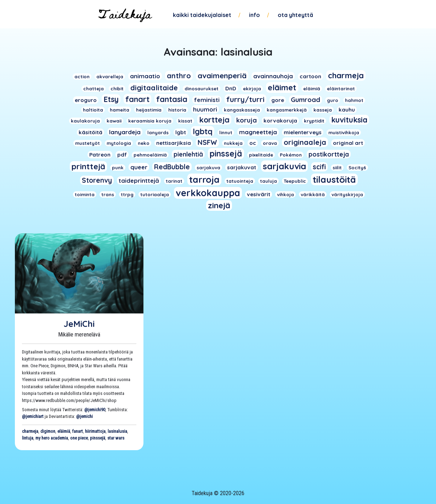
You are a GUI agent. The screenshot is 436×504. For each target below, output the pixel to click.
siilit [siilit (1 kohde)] (337, 168)
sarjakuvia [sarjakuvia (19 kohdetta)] (284, 166)
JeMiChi (79, 324)
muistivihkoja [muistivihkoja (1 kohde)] (344, 132)
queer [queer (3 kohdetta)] (139, 167)
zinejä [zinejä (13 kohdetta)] (219, 205)
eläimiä (64, 431)
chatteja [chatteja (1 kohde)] (94, 89)
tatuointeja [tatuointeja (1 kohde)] (240, 181)
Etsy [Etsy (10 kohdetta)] (111, 99)
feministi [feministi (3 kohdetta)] (207, 100)
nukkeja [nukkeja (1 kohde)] (233, 143)
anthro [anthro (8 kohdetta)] (179, 76)
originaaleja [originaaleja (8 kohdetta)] (305, 142)
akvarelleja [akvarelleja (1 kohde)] (110, 77)
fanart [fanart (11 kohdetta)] (137, 99)
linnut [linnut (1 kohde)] (226, 132)
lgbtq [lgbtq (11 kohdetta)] (203, 131)
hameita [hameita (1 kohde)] (120, 110)
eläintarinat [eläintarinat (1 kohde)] (341, 89)
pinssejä (98, 438)
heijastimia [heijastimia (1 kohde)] (149, 110)
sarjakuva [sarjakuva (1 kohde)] (208, 168)
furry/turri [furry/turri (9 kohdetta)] (245, 99)
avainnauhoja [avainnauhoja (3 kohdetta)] (273, 76)
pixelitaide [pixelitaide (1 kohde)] (261, 155)
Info (254, 15)
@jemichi (84, 416)
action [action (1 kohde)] (82, 77)
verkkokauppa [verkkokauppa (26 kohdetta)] (208, 193)
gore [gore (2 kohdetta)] (278, 100)
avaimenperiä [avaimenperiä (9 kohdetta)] (222, 75)
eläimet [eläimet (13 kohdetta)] (282, 87)
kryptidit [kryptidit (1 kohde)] (314, 121)
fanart (78, 431)
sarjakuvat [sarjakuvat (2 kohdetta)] (242, 167)
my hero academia (52, 438)
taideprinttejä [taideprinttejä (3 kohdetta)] (139, 180)
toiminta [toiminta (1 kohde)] (85, 194)
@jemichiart (33, 416)
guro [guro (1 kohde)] (333, 100)
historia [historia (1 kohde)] (177, 110)
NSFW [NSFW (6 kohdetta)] (207, 142)
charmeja (30, 431)
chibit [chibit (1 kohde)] (117, 89)
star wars (116, 438)
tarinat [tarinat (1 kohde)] (174, 181)
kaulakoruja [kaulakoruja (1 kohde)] (85, 121)
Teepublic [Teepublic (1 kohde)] (295, 181)
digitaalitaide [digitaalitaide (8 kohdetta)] (154, 88)
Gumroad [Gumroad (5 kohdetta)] (305, 100)
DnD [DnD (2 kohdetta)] (231, 88)
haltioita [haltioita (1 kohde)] (93, 110)
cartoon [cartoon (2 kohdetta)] (310, 76)
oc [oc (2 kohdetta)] (253, 143)
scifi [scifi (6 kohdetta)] (319, 167)
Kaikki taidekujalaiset (202, 15)
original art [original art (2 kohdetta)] (348, 143)
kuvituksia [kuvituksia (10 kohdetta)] (349, 120)
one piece (79, 438)
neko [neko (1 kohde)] (144, 143)
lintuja (28, 438)
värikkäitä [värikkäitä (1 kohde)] (313, 194)
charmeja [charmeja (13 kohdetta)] (346, 75)
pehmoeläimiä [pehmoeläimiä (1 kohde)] (150, 155)
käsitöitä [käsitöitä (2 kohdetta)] (90, 132)
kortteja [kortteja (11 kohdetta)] (214, 120)
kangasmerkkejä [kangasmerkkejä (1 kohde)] (287, 110)
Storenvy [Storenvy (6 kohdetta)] (97, 180)
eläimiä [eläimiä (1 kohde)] (312, 89)
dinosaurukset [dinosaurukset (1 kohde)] (202, 89)
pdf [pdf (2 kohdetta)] (122, 155)
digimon (48, 431)
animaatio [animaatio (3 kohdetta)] (145, 76)
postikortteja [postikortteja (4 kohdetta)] (329, 154)
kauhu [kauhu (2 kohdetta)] (347, 110)
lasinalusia (117, 431)
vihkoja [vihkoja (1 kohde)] (285, 194)
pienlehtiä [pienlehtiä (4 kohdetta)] (188, 154)
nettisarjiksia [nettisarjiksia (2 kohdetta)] (174, 143)
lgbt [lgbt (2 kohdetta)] (181, 132)
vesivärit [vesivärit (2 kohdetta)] (259, 194)
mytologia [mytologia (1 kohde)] (119, 143)
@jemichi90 (95, 410)
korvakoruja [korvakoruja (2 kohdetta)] (280, 121)
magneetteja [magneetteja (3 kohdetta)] (258, 132)
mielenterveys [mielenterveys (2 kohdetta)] (303, 132)
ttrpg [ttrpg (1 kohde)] (127, 194)
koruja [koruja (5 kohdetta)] (247, 120)
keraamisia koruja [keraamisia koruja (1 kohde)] (150, 121)
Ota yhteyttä (295, 15)
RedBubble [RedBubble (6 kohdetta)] (172, 167)
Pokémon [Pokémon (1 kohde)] (291, 155)
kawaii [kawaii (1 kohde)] (114, 121)
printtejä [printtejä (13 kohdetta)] (88, 166)
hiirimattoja (95, 431)
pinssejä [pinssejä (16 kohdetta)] (226, 154)
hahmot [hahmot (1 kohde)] (354, 100)
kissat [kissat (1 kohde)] (185, 121)
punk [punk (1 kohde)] (118, 168)
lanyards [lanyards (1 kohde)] (158, 132)
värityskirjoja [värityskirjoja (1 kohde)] (347, 194)
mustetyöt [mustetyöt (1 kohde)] (87, 143)
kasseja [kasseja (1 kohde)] (323, 110)
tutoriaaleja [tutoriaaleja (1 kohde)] (155, 194)
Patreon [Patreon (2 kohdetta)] (100, 155)
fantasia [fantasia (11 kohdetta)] (172, 99)
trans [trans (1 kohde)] (108, 194)
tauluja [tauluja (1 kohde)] (268, 181)
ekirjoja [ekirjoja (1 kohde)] (252, 89)
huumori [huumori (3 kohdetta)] (205, 109)
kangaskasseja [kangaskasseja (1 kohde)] (242, 110)
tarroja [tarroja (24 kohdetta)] (204, 179)
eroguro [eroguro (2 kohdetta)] (86, 100)
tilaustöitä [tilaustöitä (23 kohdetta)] (334, 179)
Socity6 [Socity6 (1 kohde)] (357, 168)
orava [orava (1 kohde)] (270, 143)
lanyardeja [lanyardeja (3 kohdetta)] (125, 132)
